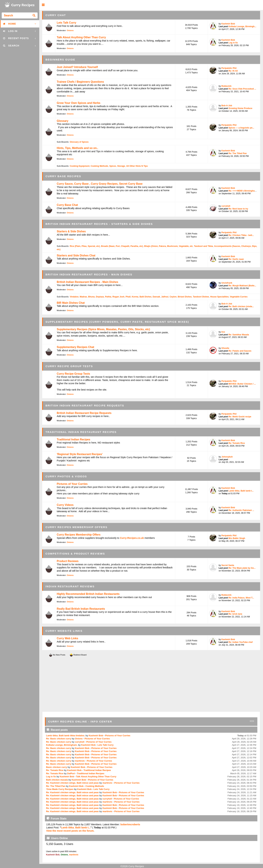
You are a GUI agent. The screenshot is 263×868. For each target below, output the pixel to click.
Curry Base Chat (67, 205)
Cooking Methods (99, 166)
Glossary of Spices (79, 142)
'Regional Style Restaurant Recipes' (80, 454)
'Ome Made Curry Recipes (60, 789)
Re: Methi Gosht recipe (240, 417)
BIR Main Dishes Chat (71, 303)
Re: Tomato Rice (237, 443)
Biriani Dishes (185, 297)
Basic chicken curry (57, 767)
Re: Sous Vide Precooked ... (242, 89)
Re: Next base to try (238, 209)
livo (223, 332)
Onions (70, 30)
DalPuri (71, 773)
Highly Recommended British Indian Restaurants (88, 594)
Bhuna (91, 297)
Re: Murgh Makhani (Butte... (242, 286)
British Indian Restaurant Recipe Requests (84, 413)
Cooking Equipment (80, 166)
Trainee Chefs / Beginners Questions (80, 82)
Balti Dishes (146, 297)
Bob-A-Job (227, 106)
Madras (83, 297)
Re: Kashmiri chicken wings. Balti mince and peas (72, 783)
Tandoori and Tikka (203, 246)
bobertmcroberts (130, 824)
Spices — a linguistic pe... (241, 128)
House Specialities (219, 297)
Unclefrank (227, 283)
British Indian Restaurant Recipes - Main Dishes (87, 282)
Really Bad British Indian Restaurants (81, 609)
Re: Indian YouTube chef (241, 642)
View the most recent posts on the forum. (70, 831)
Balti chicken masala (57, 780)
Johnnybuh (227, 457)
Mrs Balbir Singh (237, 538)
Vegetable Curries (239, 297)
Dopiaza (100, 297)
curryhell (226, 206)
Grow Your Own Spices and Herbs (78, 103)
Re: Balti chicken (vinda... (241, 306)
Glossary (63, 121)
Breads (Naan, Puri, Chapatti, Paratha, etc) (122, 246)
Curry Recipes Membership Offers (79, 535)
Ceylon (173, 297)
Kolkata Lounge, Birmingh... (242, 26)
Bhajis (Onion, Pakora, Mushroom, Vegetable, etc (168, 246)
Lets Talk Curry (66, 23)
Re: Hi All (233, 71)
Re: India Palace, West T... (241, 598)
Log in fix (233, 43)
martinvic (80, 761)
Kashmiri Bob (228, 24)
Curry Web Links (67, 638)
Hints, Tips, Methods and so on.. (77, 148)
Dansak (156, 297)
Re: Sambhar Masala (239, 335)
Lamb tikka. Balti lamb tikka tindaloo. (65, 736)
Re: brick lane (235, 614)
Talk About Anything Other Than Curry (81, 37)
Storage (121, 166)
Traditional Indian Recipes (73, 439)
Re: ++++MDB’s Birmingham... (243, 191)
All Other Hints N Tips (137, 166)
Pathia (108, 297)
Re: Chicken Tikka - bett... (241, 235)
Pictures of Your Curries (72, 484)
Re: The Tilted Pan (238, 153)
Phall (128, 297)
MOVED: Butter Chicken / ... (242, 384)
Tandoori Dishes (201, 297)
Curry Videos (65, 505)
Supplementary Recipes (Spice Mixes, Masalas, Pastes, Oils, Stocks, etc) (103, 329)
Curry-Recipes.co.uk (132, 538)
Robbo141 (226, 86)
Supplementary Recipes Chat (75, 347)
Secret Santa (228, 565)
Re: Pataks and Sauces (240, 351)
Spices (113, 166)
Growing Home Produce (240, 108)
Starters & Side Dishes (71, 231)
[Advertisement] (151, 684)
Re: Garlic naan (236, 259)
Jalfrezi (165, 297)
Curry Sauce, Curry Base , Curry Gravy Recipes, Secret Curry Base (100, 184)
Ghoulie (225, 348)
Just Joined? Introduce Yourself (77, 67)
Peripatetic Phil (229, 68)
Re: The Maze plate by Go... (242, 568)
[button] (43, 5)
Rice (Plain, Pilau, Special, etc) (85, 246)
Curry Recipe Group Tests (73, 374)
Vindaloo (74, 297)
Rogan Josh (118, 297)
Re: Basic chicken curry (59, 739)
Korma (135, 297)
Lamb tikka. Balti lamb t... (241, 491)
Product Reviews (68, 561)
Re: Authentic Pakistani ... (241, 510)
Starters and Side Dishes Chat (76, 255)
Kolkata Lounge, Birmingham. (62, 745)
